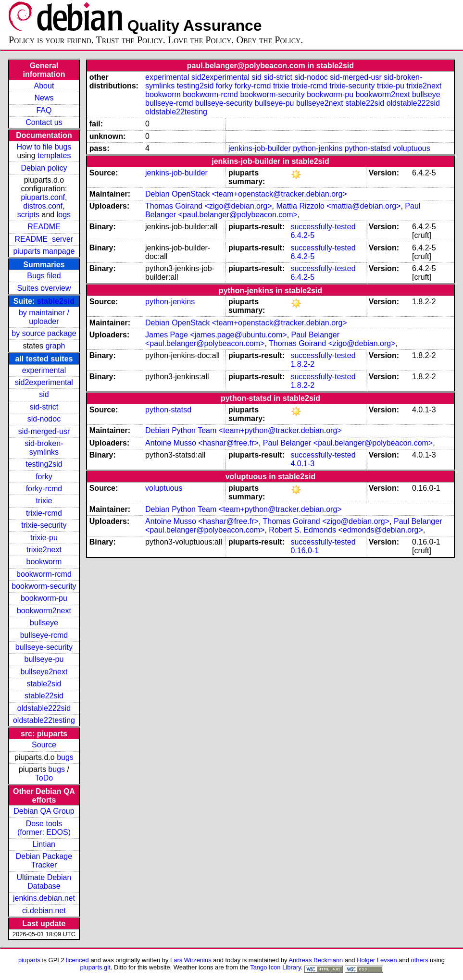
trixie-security (44, 525)
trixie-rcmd (44, 513)
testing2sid (44, 464)
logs (64, 215)
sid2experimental (44, 382)
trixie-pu (44, 538)
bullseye (44, 623)
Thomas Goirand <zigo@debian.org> (209, 206)
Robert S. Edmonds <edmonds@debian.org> (346, 530)
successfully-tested (323, 227)
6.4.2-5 (302, 235)
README (44, 227)
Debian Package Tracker (44, 861)
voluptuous (411, 148)
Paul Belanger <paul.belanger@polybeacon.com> (283, 210)
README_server (44, 239)
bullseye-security (44, 647)
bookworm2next (44, 611)
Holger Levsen (377, 960)
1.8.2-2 (302, 364)
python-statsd (368, 148)
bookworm (44, 562)
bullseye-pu (44, 659)
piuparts (29, 960)
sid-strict (44, 407)
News (44, 98)
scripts (28, 215)
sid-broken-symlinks (44, 448)
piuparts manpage (44, 251)
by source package (44, 333)
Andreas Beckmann (316, 960)
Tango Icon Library (275, 967)
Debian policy (44, 168)
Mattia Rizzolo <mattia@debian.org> (338, 206)
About (44, 86)
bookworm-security (44, 586)
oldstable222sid (44, 708)
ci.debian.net (44, 911)
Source (44, 745)
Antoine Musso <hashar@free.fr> (202, 443)
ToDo (44, 778)
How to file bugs (44, 147)
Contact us (44, 122)
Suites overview (44, 288)
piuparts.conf (43, 197)
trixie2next (44, 550)
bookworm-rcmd (44, 574)
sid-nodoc (44, 419)
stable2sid (56, 301)
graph (56, 346)
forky (44, 477)
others (419, 960)
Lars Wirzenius (191, 960)
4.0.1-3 (302, 464)
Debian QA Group (44, 811)
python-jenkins (318, 148)
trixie (44, 501)
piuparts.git (95, 967)
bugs (65, 757)
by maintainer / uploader (44, 317)
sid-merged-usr (44, 431)
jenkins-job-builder (260, 148)
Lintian (44, 844)
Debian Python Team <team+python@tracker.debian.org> (244, 430)
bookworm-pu (44, 598)
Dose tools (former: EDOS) (44, 828)
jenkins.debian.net (44, 898)
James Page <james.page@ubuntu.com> (216, 335)
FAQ (44, 110)
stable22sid (44, 696)
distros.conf (43, 206)
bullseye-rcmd (44, 635)
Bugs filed (44, 276)
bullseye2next (44, 672)
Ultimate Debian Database (44, 882)
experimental (44, 370)
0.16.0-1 (305, 551)
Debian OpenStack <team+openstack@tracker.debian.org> (246, 194)
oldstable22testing (44, 720)
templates (54, 155)
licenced (77, 960)
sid (44, 394)
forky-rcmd (44, 489)
